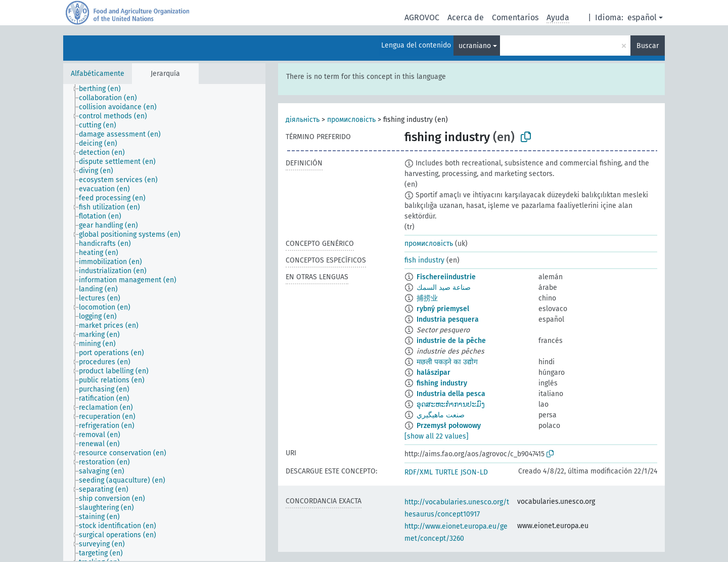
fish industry (424, 260)
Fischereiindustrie (446, 277)
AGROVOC (422, 17)
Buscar (648, 46)
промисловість (351, 120)
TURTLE (447, 472)
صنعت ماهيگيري (441, 415)
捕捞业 (427, 298)
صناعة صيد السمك (444, 288)
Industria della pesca (451, 394)
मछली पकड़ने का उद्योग (447, 362)
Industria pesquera (448, 319)
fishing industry (442, 383)
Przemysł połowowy (449, 426)
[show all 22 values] (437, 436)
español (642, 17)
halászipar (434, 373)
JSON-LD (474, 472)
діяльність (303, 120)
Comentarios (515, 17)
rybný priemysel (443, 309)
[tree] (164, 322)
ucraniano (475, 46)
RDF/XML (419, 472)
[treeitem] (104, 89)
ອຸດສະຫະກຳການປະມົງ (451, 404)
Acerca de (466, 17)
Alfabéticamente (98, 74)
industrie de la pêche (451, 341)
